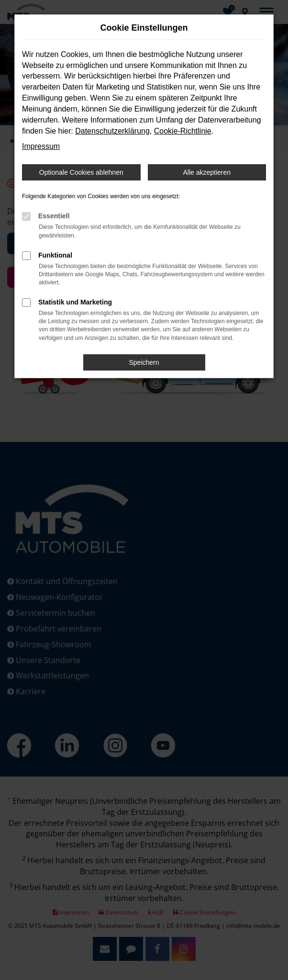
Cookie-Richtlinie (183, 131)
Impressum (41, 146)
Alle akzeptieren (207, 172)
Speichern (144, 362)
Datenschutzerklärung (112, 131)
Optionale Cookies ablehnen (81, 172)
